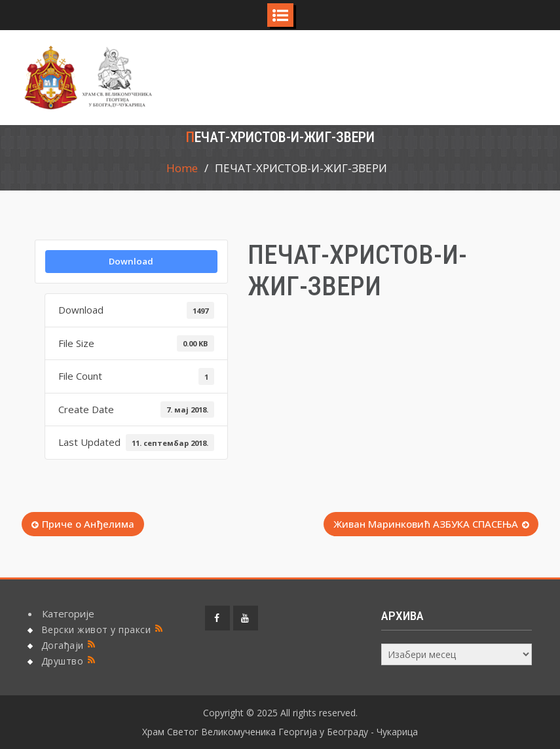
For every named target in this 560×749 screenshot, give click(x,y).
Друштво (63, 661)
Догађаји (63, 645)
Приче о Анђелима (88, 524)
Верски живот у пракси (96, 630)
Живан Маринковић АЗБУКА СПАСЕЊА (426, 524)
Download (131, 261)
